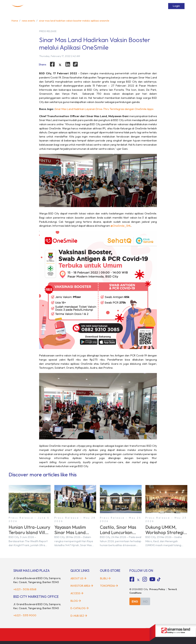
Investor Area (82, 586)
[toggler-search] (164, 6)
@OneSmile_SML (121, 226)
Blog (76, 601)
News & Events (109, 6)
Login (176, 6)
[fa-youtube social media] (152, 579)
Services (138, 6)
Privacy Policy (157, 589)
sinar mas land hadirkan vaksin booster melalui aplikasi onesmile (74, 21)
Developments (74, 6)
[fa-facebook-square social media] (132, 579)
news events (28, 21)
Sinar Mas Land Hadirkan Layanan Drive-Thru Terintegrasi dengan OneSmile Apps (104, 109)
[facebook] (52, 64)
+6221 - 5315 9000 (25, 615)
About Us (78, 578)
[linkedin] (68, 64)
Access (125, 6)
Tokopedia (109, 586)
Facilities (92, 6)
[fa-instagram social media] (145, 579)
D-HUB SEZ (79, 616)
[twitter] (60, 65)
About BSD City (54, 6)
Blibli (105, 578)
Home (38, 6)
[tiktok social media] (138, 580)
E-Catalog (153, 6)
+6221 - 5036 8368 (25, 589)
